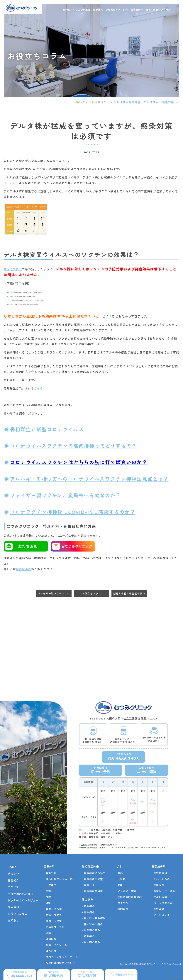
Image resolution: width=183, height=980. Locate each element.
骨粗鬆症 (51, 939)
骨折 (48, 903)
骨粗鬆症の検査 (93, 879)
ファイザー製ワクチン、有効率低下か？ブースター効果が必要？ (55, 593)
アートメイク (162, 915)
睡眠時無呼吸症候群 (130, 897)
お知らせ (13, 920)
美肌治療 (159, 885)
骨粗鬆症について (95, 873)
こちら (38, 388)
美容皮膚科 (160, 873)
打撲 (48, 897)
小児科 (122, 879)
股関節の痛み (92, 930)
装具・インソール (56, 945)
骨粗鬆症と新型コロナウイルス (47, 429)
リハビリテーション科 (59, 879)
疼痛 (48, 933)
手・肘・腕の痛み (95, 918)
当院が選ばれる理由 (21, 894)
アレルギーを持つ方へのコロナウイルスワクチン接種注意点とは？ (89, 479)
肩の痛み (89, 912)
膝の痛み (89, 936)
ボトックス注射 (163, 903)
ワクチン (123, 903)
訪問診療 (123, 909)
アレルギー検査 (127, 891)
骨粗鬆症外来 (113, 10)
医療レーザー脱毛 (164, 891)
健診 (120, 885)
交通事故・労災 (55, 927)
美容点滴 (159, 909)
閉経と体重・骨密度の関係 (129, 593)
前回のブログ (13, 269)
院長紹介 (13, 874)
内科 (120, 873)
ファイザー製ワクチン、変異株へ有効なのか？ (66, 495)
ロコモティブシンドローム (62, 957)
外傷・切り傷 (54, 909)
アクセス (166, 10)
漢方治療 (51, 951)
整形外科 (51, 873)
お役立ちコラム (99, 102)
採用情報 (13, 907)
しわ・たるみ (162, 879)
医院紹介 (13, 880)
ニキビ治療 (160, 897)
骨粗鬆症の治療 (93, 891)
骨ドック (89, 885)
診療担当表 (24, 569)
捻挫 (48, 891)
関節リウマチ (54, 915)
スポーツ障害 (54, 921)
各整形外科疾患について (61, 963)
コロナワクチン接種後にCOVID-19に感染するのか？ (73, 512)
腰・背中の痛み (93, 924)
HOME (67, 10)
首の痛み (89, 906)
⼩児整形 (51, 885)
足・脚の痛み (92, 942)
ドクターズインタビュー (23, 900)
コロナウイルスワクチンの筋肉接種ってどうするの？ (73, 446)
